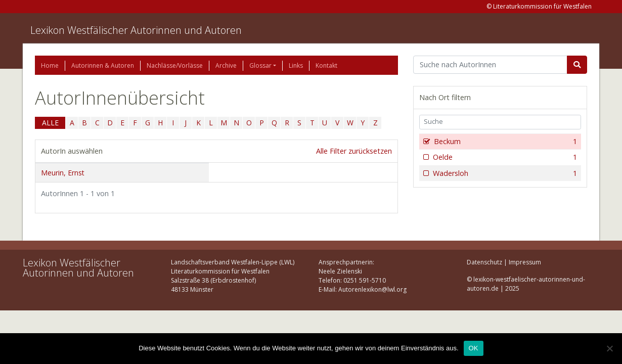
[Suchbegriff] (490, 65)
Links (296, 65)
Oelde (504, 157)
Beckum (504, 142)
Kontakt (326, 65)
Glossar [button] (260, 65)
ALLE (50, 123)
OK (474, 348)
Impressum (525, 262)
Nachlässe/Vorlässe (175, 65)
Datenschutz (484, 262)
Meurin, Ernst (63, 173)
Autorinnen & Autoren (103, 65)
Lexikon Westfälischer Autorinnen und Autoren (136, 30)
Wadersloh (504, 173)
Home (50, 65)
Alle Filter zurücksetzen (354, 151)
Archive (226, 65)
